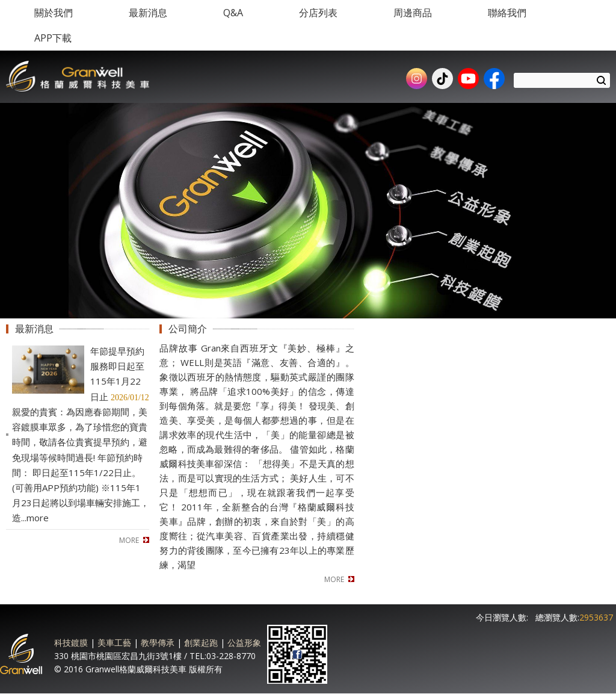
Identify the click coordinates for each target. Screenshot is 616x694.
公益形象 (244, 643)
